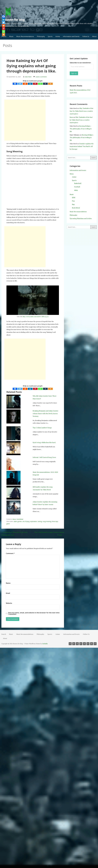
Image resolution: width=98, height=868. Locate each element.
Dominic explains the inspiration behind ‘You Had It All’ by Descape (82, 146)
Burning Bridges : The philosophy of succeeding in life (81, 129)
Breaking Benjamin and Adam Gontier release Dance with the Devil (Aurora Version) (45, 414)
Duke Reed (28, 77)
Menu (72, 174)
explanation (34, 521)
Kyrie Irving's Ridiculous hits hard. (44, 442)
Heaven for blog (14, 20)
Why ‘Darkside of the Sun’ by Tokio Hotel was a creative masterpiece (81, 111)
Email (8, 593)
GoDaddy (45, 644)
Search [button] (4, 634)
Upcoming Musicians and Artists (81, 218)
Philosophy (41, 36)
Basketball (78, 183)
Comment (10, 553)
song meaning (47, 521)
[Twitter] (20, 84)
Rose (71, 117)
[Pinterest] (35, 84)
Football (77, 187)
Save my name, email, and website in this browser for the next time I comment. (34, 613)
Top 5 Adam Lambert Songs (42, 428)
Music (11, 36)
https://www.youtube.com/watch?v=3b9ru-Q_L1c (36, 317)
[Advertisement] (25, 120)
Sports (50, 36)
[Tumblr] (45, 84)
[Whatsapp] (40, 84)
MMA (76, 190)
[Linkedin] (30, 84)
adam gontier (18, 521)
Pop (73, 201)
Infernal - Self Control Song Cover (44, 457)
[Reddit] (25, 84)
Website (9, 603)
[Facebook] (15, 84)
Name (8, 583)
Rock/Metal (20, 519)
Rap (73, 204)
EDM (74, 198)
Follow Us (86, 36)
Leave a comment (41, 77)
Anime (58, 36)
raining (40, 521)
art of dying (26, 521)
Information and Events (71, 36)
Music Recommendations (25, 36)
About (94, 36)
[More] (50, 84)
